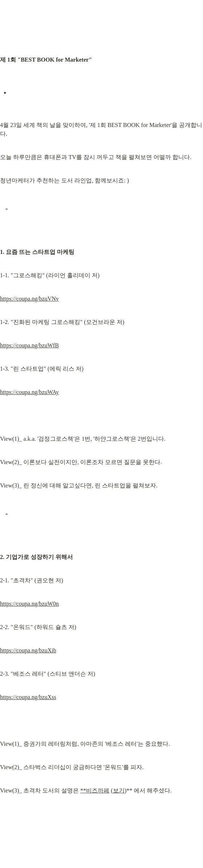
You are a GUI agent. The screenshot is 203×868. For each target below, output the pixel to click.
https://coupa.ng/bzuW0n (29, 604)
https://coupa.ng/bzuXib (28, 650)
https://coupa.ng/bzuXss (28, 697)
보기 (119, 790)
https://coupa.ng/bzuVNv (29, 299)
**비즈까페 (95, 790)
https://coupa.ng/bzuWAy (30, 392)
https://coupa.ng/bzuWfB (29, 345)
